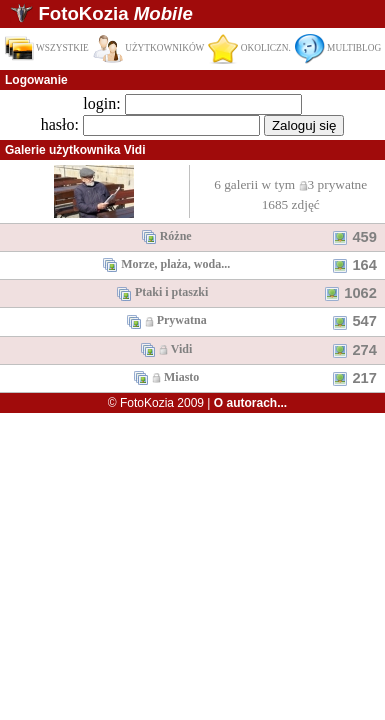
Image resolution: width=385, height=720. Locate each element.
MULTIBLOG (338, 48)
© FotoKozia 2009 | (197, 403)
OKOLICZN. (249, 48)
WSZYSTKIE (46, 48)
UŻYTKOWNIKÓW (149, 48)
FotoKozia (115, 13)
